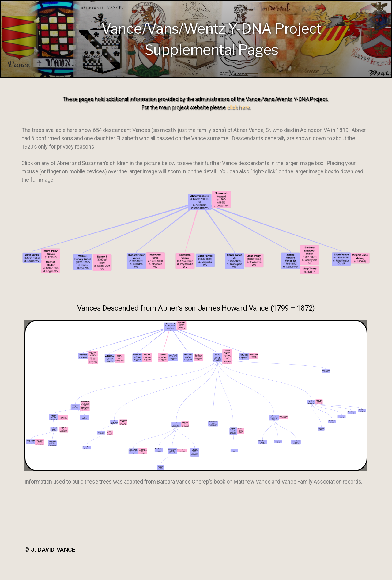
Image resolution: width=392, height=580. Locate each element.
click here (238, 107)
